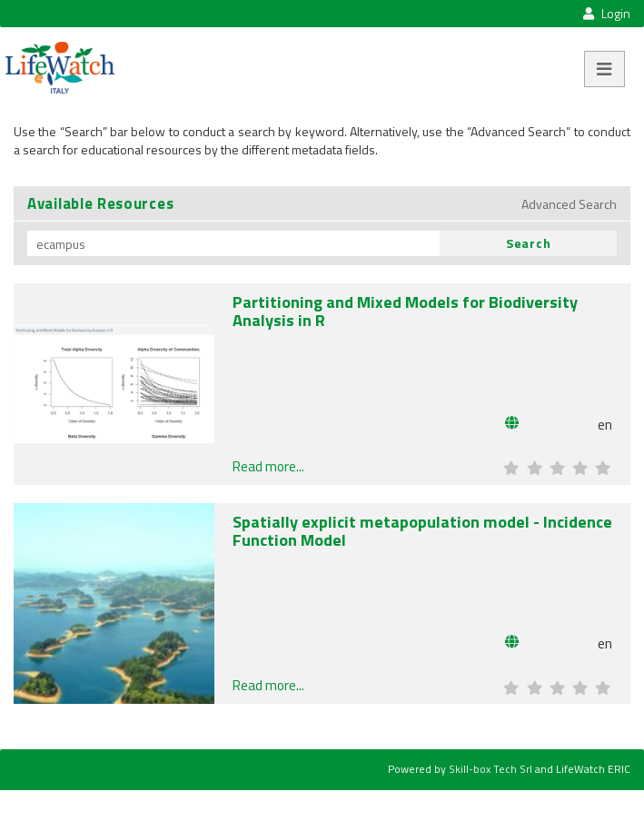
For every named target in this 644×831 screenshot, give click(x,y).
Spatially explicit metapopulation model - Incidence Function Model (422, 530)
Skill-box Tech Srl (490, 769)
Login (606, 13)
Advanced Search (569, 204)
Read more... (268, 466)
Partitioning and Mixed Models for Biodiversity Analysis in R (405, 311)
